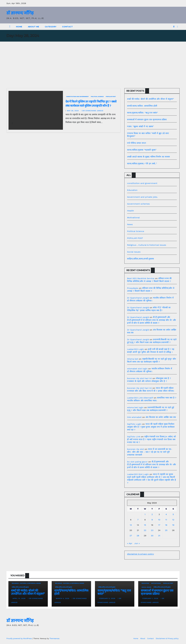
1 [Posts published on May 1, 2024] (145, 514)
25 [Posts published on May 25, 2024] (166, 530)
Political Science (97, 97)
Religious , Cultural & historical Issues (147, 245)
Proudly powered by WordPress (19, 638)
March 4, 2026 (63, 598)
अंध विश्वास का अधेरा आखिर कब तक (161, 417)
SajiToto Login (134, 424)
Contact (67, 27)
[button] (174, 27)
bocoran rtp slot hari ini (139, 378)
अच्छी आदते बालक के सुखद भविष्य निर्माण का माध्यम (148, 157)
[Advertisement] (93, 61)
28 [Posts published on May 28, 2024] (138, 536)
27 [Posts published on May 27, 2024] (131, 536)
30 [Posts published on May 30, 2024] (152, 536)
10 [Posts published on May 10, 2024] (159, 520)
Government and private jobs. (142, 197)
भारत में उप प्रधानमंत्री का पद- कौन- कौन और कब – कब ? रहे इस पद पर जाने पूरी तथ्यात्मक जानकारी (150, 452)
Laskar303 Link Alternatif (140, 398)
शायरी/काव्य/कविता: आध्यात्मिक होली (142, 106)
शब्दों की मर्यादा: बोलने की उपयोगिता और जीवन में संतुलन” (150, 99)
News (130, 224)
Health (130, 211)
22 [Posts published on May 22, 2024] (145, 530)
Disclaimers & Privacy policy (167, 638)
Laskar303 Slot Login (138, 474)
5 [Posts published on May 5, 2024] (173, 514)
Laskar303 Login (135, 349)
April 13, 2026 (19, 598)
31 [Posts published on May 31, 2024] (159, 536)
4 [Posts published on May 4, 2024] (166, 514)
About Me (34, 27)
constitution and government (78, 97)
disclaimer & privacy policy (140, 554)
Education (132, 190)
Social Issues (134, 252)
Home (19, 27)
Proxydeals (133, 288)
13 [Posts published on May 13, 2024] (131, 525)
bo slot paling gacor (137, 462)
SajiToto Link (134, 437)
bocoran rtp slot (135, 449)
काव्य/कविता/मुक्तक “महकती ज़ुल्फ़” (142, 150)
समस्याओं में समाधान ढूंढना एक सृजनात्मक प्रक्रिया (147, 120)
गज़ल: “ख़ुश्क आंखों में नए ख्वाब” (140, 126)
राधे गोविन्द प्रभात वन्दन (137, 143)
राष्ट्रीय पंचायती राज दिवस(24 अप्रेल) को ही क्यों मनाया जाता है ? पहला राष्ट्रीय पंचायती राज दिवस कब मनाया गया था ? (151, 439)
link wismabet (134, 417)
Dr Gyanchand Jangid (92, 111)
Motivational (133, 218)
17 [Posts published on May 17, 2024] (159, 525)
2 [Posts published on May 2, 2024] (152, 514)
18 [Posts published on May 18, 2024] (166, 525)
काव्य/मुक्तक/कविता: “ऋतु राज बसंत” (142, 113)
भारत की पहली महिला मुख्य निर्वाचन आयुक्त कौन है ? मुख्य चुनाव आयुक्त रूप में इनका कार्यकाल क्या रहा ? (151, 427)
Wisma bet (133, 359)
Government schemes (138, 204)
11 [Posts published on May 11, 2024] (166, 520)
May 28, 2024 (73, 111)
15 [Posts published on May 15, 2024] (145, 525)
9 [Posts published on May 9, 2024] (152, 520)
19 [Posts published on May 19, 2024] (173, 525)
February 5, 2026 (107, 598)
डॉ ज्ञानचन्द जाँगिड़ (20, 13)
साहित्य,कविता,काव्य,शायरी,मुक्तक (140, 259)
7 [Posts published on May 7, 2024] (138, 520)
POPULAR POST (111, 97)
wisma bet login (135, 407)
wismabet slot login (137, 369)
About (143, 638)
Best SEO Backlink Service (141, 278)
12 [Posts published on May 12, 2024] (173, 520)
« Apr (130, 543)
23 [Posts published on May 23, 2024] (152, 530)
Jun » (137, 543)
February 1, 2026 (151, 598)
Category (51, 27)
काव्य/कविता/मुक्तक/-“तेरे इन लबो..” (142, 164)
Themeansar (54, 638)
